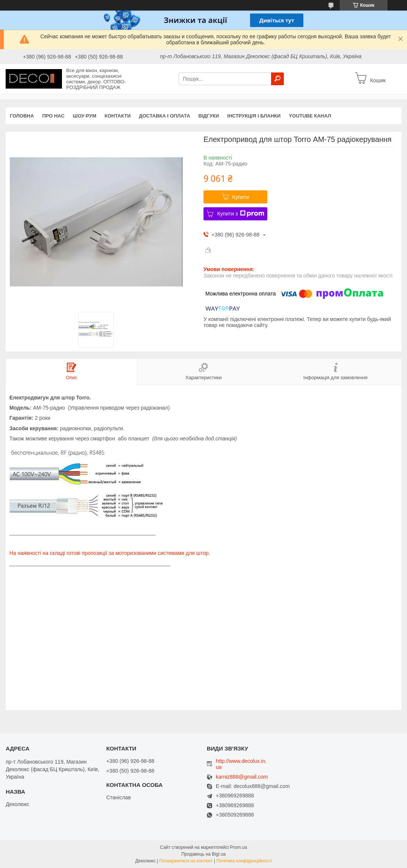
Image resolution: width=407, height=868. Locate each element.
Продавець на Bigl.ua (203, 854)
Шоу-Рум (85, 116)
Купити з (240, 214)
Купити (241, 197)
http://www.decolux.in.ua (241, 764)
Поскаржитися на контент (186, 861)
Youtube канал (310, 116)
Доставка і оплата (164, 116)
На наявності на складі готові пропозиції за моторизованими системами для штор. (110, 553)
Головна (22, 116)
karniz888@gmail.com (242, 777)
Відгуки (209, 116)
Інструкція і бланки (254, 116)
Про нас (53, 116)
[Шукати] (277, 79)
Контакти (118, 116)
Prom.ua (239, 847)
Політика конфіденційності (244, 861)
